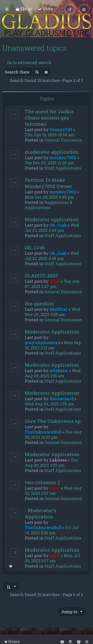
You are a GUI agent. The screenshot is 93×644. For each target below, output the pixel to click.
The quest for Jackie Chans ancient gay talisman (49, 117)
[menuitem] (24, 9)
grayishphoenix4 (43, 342)
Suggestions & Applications (49, 205)
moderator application (52, 152)
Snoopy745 (61, 129)
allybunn (59, 370)
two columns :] (42, 482)
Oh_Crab (58, 225)
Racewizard (62, 398)
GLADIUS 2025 (41, 275)
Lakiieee (58, 460)
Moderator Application (52, 331)
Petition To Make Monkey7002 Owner (49, 183)
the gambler (39, 303)
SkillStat (59, 309)
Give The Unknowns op (53, 421)
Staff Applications (63, 168)
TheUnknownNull (43, 432)
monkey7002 (63, 157)
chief (55, 281)
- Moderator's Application (41, 513)
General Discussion (63, 140)
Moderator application (52, 219)
